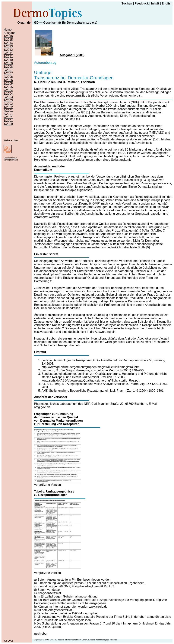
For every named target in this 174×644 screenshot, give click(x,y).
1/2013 (8, 46)
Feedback (142, 3)
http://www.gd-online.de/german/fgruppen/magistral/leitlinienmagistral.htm (90, 367)
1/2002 (8, 107)
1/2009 (8, 63)
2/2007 (8, 70)
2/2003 (8, 97)
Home (8, 30)
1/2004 (8, 94)
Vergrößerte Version (47, 485)
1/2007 (8, 73)
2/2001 (8, 117)
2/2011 (8, 53)
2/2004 (8, 90)
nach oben (41, 634)
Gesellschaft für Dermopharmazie (11, 159)
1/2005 (8, 87)
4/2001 (8, 111)
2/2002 (8, 104)
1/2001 (8, 121)
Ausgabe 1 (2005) (72, 55)
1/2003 (8, 100)
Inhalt (155, 3)
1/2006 (8, 80)
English (167, 3)
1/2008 (8, 67)
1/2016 (8, 36)
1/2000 (8, 124)
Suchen (127, 3)
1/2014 (8, 43)
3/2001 (8, 114)
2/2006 (8, 77)
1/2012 (8, 50)
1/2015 (8, 40)
